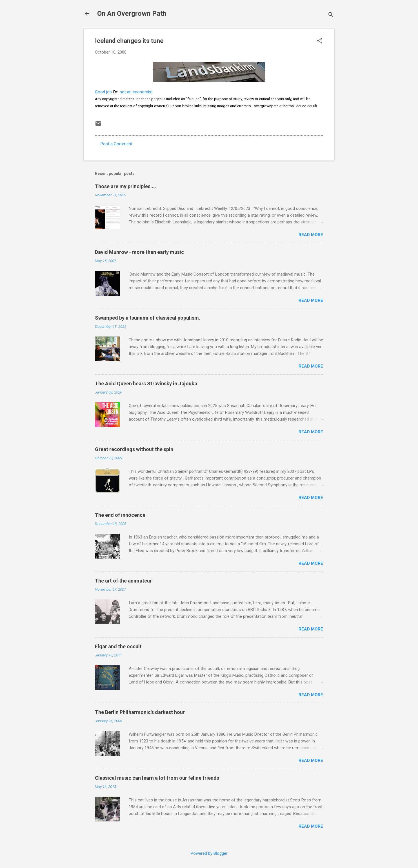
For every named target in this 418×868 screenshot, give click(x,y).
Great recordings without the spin (134, 449)
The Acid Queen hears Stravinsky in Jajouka (146, 384)
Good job (103, 92)
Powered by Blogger (209, 853)
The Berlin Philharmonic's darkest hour (140, 712)
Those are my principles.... (125, 186)
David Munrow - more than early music (139, 252)
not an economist (136, 92)
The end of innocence (120, 515)
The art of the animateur (123, 581)
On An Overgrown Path (132, 14)
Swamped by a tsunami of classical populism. (148, 318)
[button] (320, 41)
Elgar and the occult (118, 646)
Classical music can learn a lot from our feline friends (157, 778)
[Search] (331, 15)
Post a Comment (116, 144)
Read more (311, 235)
